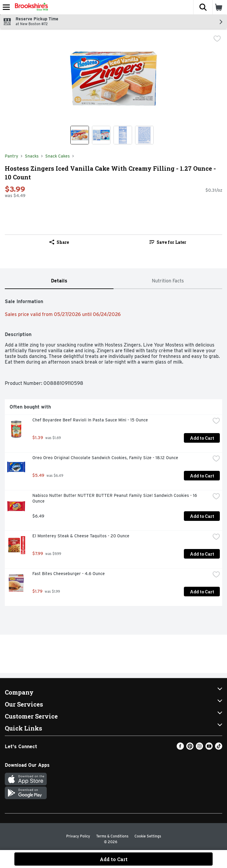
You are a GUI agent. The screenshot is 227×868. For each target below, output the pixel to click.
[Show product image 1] (80, 135)
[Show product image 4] (144, 135)
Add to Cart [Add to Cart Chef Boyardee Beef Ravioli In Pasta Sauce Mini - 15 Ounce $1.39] (202, 438)
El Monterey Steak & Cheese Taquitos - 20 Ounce (81, 536)
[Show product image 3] (123, 135)
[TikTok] (219, 748)
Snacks (32, 156)
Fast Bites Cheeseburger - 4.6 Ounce (69, 574)
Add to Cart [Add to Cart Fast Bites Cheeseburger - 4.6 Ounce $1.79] (202, 592)
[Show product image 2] (101, 135)
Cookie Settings (148, 836)
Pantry (12, 156)
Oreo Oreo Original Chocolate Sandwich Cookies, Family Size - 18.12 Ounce (105, 458)
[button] (203, 7)
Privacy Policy (78, 836)
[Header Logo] (30, 7)
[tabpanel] (113, 450)
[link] (168, 242)
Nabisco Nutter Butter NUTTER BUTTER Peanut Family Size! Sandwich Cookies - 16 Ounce (115, 498)
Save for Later (168, 242)
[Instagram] (199, 748)
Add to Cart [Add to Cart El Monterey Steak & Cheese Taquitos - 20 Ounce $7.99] (202, 554)
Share (59, 242)
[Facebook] (180, 748)
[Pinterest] (190, 748)
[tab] (59, 281)
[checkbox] (217, 39)
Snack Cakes (57, 156)
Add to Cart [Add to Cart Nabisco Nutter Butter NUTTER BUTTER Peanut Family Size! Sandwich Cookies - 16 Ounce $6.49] (202, 516)
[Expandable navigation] (6, 7)
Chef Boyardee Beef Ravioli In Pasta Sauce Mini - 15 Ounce (90, 420)
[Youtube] (209, 748)
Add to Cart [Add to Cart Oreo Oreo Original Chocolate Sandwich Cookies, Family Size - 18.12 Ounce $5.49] (202, 476)
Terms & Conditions (112, 836)
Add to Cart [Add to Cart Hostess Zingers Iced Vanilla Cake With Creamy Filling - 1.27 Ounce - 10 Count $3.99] (114, 859)
